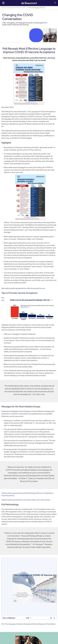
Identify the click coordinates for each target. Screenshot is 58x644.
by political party (30, 288)
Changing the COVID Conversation (17, 8)
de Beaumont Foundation (46, 624)
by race (42, 288)
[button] (55, 3)
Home (3, 8)
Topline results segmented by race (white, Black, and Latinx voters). (26, 500)
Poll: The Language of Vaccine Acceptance (17, 624)
